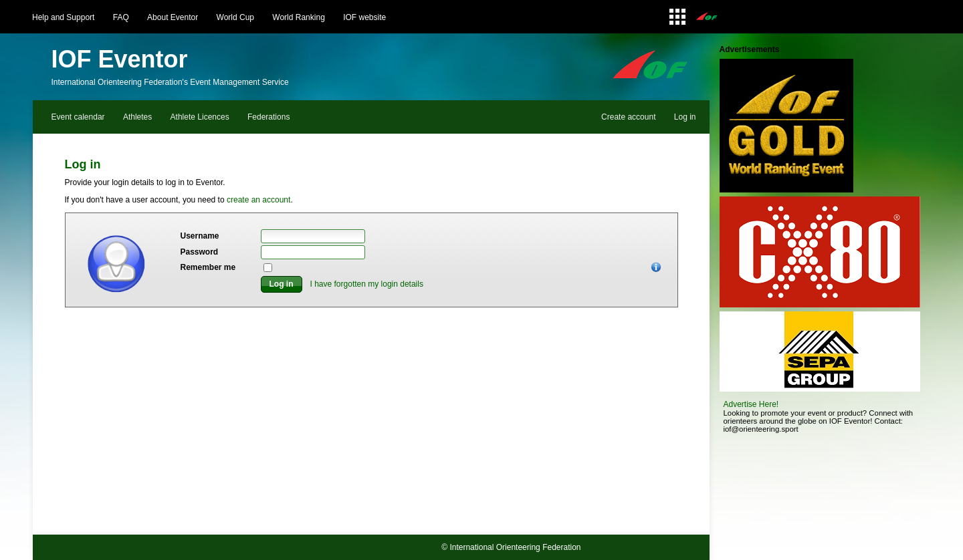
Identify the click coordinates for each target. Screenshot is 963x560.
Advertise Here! (751, 404)
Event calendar (78, 117)
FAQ (121, 17)
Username (200, 236)
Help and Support (63, 17)
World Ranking (298, 17)
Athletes (137, 117)
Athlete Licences (200, 117)
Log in (685, 117)
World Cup (235, 17)
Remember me (208, 267)
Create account (628, 117)
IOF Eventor (120, 59)
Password (200, 252)
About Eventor (173, 17)
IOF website (364, 17)
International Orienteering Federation (515, 547)
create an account (258, 200)
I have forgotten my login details (367, 284)
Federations (269, 117)
